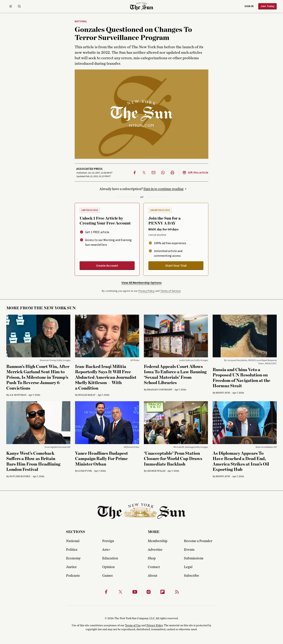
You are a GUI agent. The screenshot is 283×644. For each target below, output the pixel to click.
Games (108, 576)
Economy (73, 558)
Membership (158, 541)
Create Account (107, 266)
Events (189, 550)
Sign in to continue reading (164, 189)
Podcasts (73, 576)
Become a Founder (198, 541)
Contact (154, 567)
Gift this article (195, 173)
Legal (188, 567)
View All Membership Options (141, 283)
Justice (71, 567)
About (153, 576)
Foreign (108, 541)
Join (267, 6)
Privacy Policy (147, 291)
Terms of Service (170, 291)
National (81, 22)
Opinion (108, 567)
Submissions (194, 558)
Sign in (249, 6)
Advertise (155, 550)
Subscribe (192, 576)
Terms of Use (133, 626)
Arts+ (106, 550)
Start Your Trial (176, 266)
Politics (72, 550)
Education (110, 558)
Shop (152, 558)
